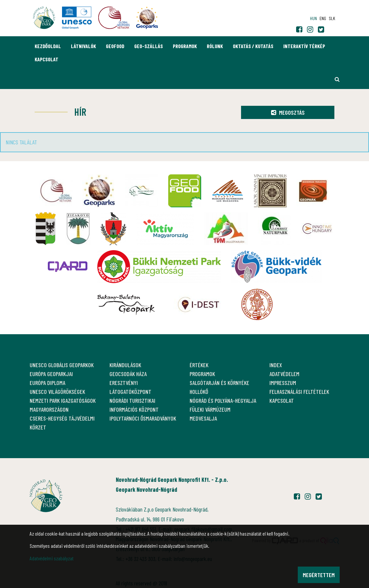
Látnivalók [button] (83, 46)
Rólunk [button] (215, 46)
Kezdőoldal (48, 46)
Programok (185, 46)
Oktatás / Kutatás (253, 46)
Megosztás (288, 112)
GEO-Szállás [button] (149, 46)
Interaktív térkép (304, 46)
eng (323, 18)
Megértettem (319, 575)
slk (332, 18)
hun (313, 18)
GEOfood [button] (115, 46)
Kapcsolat (46, 59)
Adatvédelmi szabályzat (52, 558)
